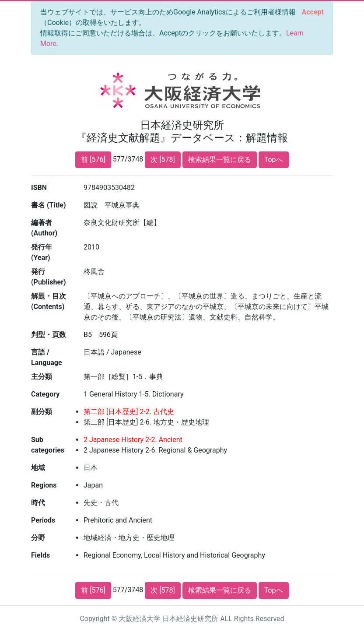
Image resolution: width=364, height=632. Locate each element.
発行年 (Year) (42, 252)
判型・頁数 (49, 335)
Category (45, 394)
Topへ (274, 160)
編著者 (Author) (44, 228)
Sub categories (48, 445)
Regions (44, 485)
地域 (38, 468)
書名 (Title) (49, 205)
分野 (38, 538)
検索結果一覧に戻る (220, 160)
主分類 (42, 377)
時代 (38, 503)
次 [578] (163, 160)
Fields (40, 555)
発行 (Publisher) (49, 277)
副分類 (42, 412)
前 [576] (93, 160)
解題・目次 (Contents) (49, 301)
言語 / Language (47, 357)
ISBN (39, 188)
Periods (43, 520)
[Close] (313, 12)
